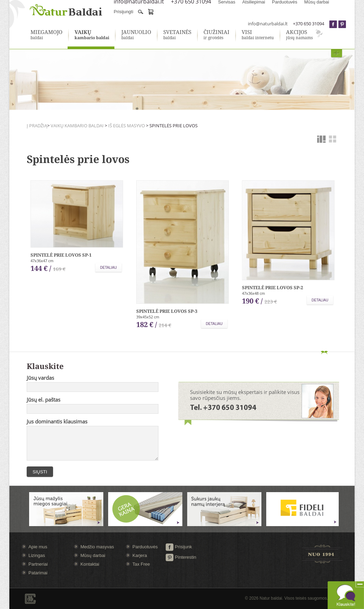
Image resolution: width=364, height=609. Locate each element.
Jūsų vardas (40, 378)
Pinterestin (181, 557)
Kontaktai (90, 564)
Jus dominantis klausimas (57, 421)
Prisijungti (123, 12)
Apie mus (38, 547)
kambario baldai (92, 35)
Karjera (140, 555)
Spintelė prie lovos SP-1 (61, 255)
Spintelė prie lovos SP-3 (167, 311)
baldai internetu (258, 35)
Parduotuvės (145, 547)
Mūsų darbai (93, 555)
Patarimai (38, 573)
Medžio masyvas (97, 547)
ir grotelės (216, 35)
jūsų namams (299, 35)
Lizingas (37, 555)
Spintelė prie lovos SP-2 (272, 288)
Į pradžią (37, 126)
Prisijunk (179, 547)
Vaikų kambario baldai (77, 126)
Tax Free (141, 564)
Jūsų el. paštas (44, 400)
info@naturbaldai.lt (268, 24)
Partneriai (38, 564)
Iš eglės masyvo (127, 126)
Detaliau (109, 268)
